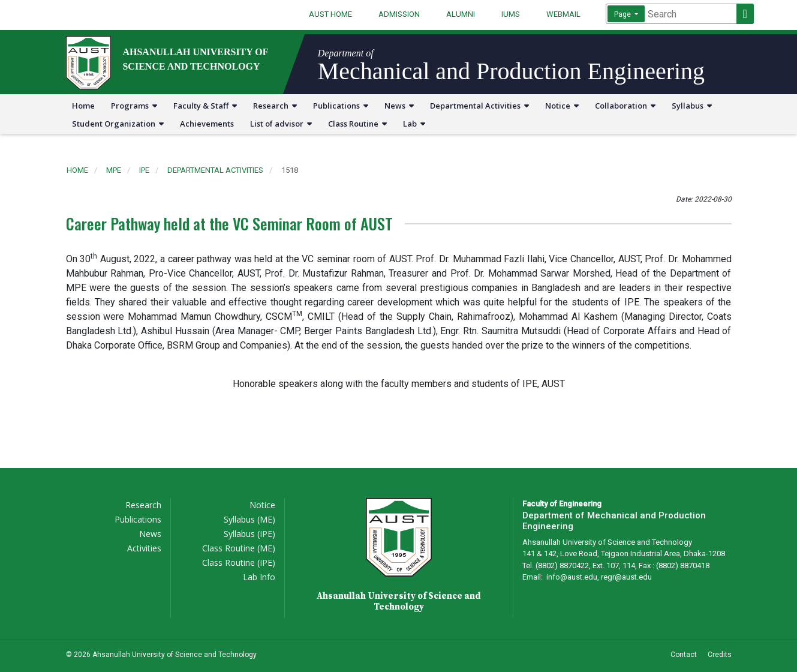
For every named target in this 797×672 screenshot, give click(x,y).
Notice (562, 106)
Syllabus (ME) (249, 519)
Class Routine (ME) (239, 548)
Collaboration (625, 106)
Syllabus (692, 106)
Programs (134, 106)
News (399, 106)
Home (83, 106)
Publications (341, 106)
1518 (290, 170)
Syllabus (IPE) (249, 534)
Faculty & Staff (205, 106)
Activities (144, 548)
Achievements (207, 124)
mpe (114, 170)
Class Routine (357, 124)
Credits (720, 655)
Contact (684, 655)
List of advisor (281, 124)
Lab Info (259, 577)
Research (275, 106)
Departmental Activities (479, 106)
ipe (144, 170)
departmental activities (215, 170)
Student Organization (118, 124)
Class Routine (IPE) (239, 562)
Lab (414, 124)
